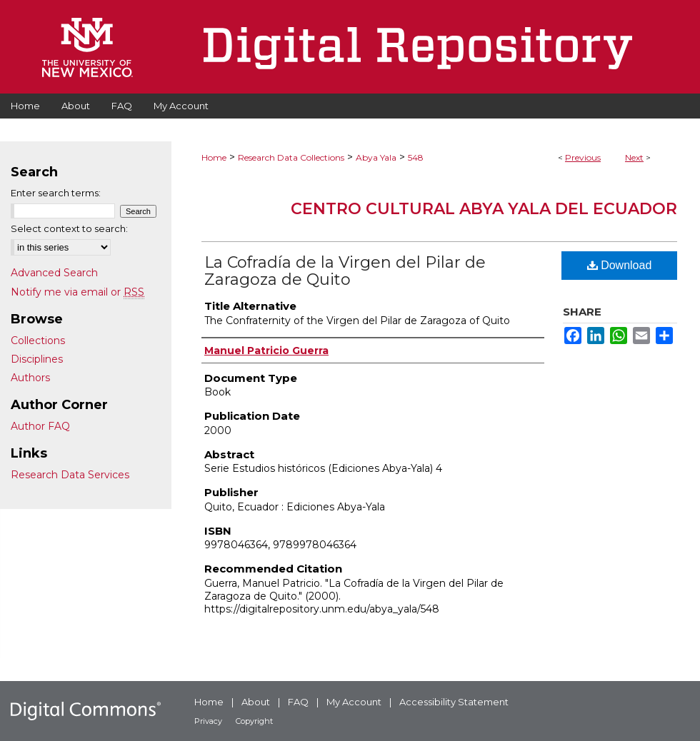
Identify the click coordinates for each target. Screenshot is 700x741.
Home (214, 157)
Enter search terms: (56, 193)
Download (620, 265)
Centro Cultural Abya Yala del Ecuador (484, 209)
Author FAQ (40, 426)
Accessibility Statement (454, 702)
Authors (30, 378)
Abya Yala (376, 157)
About (256, 702)
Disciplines (37, 359)
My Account (354, 702)
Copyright (254, 721)
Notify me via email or (77, 292)
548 (416, 157)
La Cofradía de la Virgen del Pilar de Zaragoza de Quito (345, 271)
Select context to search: (69, 228)
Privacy (208, 721)
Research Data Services (70, 475)
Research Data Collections (291, 157)
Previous (583, 157)
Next (634, 157)
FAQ (298, 702)
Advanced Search (54, 273)
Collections (38, 341)
